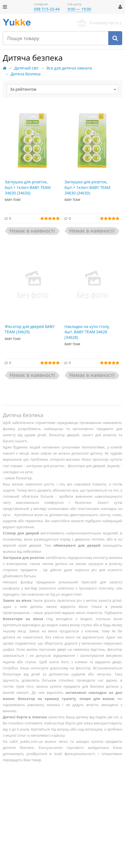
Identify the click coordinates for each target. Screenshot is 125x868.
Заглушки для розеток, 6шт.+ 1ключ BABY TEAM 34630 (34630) (28, 187)
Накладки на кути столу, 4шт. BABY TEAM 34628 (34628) (87, 332)
